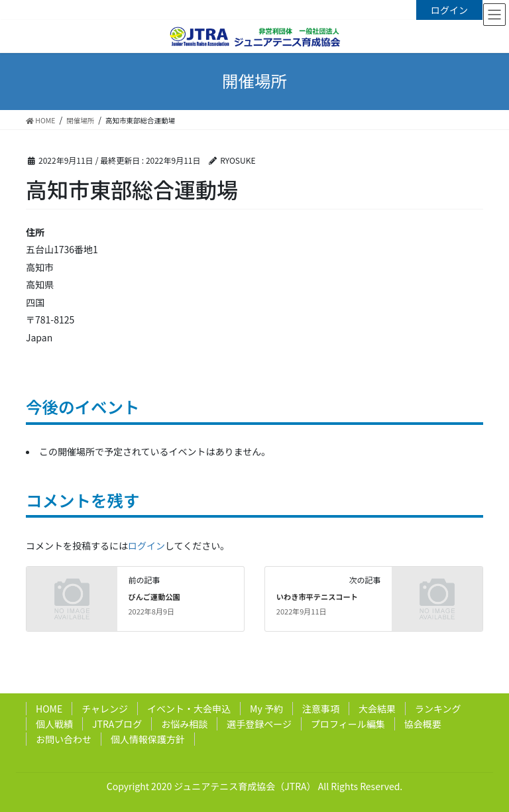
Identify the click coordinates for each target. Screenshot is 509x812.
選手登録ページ (259, 724)
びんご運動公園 (154, 597)
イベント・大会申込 (189, 709)
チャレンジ (105, 709)
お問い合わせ (64, 739)
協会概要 (423, 724)
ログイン (449, 10)
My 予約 (266, 709)
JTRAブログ (117, 724)
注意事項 (321, 709)
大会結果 (377, 709)
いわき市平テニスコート (317, 597)
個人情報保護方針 (148, 739)
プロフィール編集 (348, 724)
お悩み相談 (184, 724)
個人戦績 (54, 724)
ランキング (438, 709)
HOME (49, 709)
